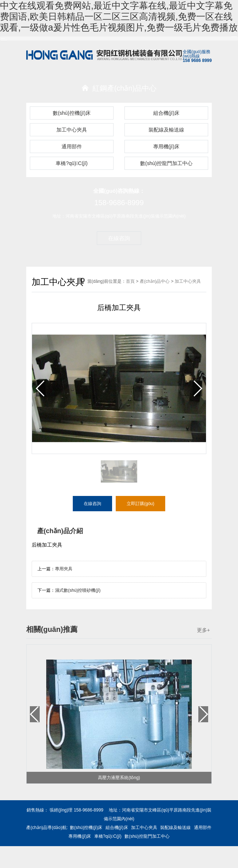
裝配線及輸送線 (166, 130)
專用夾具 (64, 569)
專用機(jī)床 (166, 146)
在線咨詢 (119, 238)
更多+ (203, 630)
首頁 (130, 281)
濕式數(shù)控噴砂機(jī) (78, 590)
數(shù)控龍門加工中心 (166, 163)
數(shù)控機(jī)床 (72, 113)
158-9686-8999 (119, 203)
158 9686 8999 (197, 60)
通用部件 (72, 146)
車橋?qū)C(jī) (72, 163)
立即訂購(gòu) (140, 504)
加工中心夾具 (72, 130)
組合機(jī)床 (166, 113)
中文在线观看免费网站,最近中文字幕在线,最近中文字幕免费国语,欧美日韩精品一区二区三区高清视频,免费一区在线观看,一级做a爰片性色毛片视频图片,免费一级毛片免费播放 (119, 16)
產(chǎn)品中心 (155, 281)
